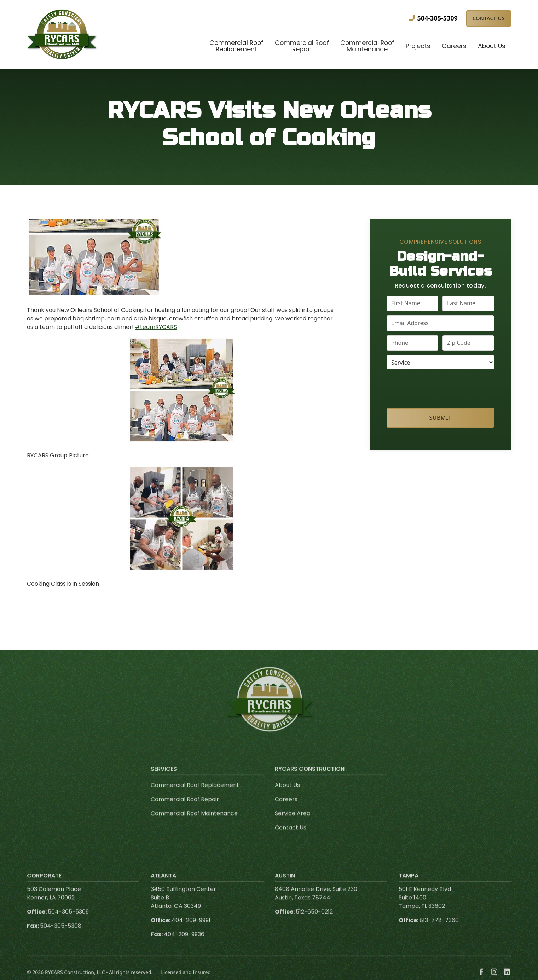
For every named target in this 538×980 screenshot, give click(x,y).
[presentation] (440, 387)
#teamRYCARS (156, 327)
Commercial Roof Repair (185, 807)
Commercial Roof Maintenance (194, 821)
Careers (286, 807)
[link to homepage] (62, 34)
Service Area (293, 821)
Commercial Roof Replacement (195, 793)
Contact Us (489, 18)
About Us (287, 793)
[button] (236, 47)
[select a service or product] (440, 362)
